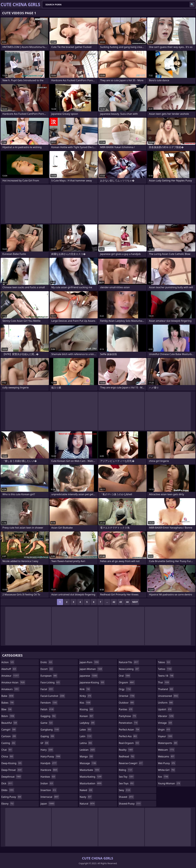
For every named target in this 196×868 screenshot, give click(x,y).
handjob (49, 763)
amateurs (10, 689)
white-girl (167, 770)
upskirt (165, 709)
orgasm (127, 682)
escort (47, 669)
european (49, 676)
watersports (168, 743)
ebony (8, 804)
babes (8, 703)
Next (135, 602)
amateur (10, 676)
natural (87, 804)
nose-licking (129, 669)
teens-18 (166, 676)
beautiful (9, 723)
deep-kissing (12, 763)
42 (114, 602)
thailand (166, 689)
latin (86, 736)
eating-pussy (12, 797)
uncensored (168, 696)
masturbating (91, 777)
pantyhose (128, 716)
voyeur (165, 736)
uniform (166, 703)
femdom (49, 703)
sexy (125, 790)
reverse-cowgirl (131, 763)
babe (8, 696)
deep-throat (12, 770)
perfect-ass (128, 736)
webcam (166, 750)
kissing (87, 709)
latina (86, 743)
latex (86, 730)
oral (125, 676)
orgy (125, 689)
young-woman (169, 783)
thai (164, 682)
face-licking (50, 682)
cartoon (9, 736)
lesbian (88, 750)
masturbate (90, 770)
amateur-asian (13, 682)
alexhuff (9, 669)
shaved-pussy (130, 804)
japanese (89, 676)
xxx (163, 777)
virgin (164, 730)
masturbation (91, 783)
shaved (126, 797)
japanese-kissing (92, 682)
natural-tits (129, 662)
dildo (8, 790)
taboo (164, 662)
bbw (7, 709)
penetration (128, 723)
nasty (86, 797)
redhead (127, 756)
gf (45, 743)
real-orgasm (129, 743)
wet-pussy (167, 763)
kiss (85, 703)
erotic (47, 662)
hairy (47, 750)
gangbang (50, 730)
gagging (48, 716)
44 (127, 602)
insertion (49, 790)
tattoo (165, 669)
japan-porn (89, 662)
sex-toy (126, 777)
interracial (50, 797)
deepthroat (11, 777)
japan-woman (91, 669)
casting (9, 743)
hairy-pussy (51, 756)
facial (47, 689)
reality (126, 750)
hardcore (49, 770)
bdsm (8, 716)
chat (7, 750)
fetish (47, 709)
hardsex (48, 777)
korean (87, 716)
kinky (86, 696)
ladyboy (87, 723)
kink (85, 689)
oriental (127, 696)
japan (48, 804)
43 (121, 602)
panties (126, 709)
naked (86, 790)
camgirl (9, 730)
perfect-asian (129, 730)
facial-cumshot (53, 696)
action (8, 662)
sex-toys (127, 783)
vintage (165, 723)
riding (126, 770)
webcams (166, 756)
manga (87, 756)
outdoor (127, 703)
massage (88, 763)
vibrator (166, 716)
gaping (48, 736)
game (47, 723)
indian (47, 783)
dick (7, 783)
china (8, 756)
